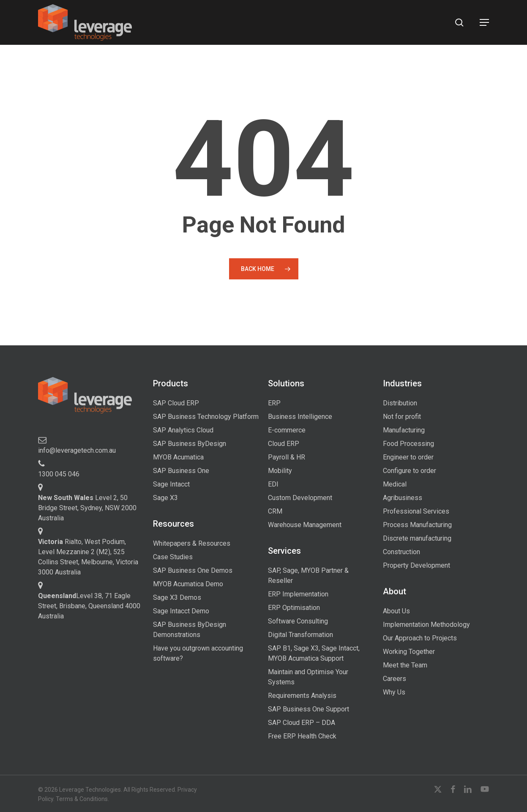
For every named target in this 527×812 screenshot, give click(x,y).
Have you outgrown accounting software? (198, 653)
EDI (273, 484)
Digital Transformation (300, 635)
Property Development (416, 565)
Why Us (394, 692)
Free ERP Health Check (302, 736)
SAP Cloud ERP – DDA (302, 723)
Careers (395, 679)
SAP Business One (181, 471)
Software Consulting (298, 621)
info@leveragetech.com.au (77, 450)
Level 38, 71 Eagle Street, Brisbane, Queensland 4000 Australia (89, 606)
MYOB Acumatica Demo (188, 584)
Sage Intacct (171, 484)
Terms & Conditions (82, 799)
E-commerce (287, 430)
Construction (401, 552)
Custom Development (300, 498)
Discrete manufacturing (417, 538)
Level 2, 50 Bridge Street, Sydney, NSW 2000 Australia (87, 508)
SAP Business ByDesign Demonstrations (190, 630)
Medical (395, 484)
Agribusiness (403, 498)
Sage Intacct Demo (181, 611)
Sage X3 (165, 498)
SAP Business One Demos (193, 570)
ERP (274, 403)
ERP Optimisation (294, 608)
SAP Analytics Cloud (183, 430)
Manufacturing (404, 430)
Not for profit (402, 417)
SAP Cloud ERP (176, 403)
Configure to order (410, 471)
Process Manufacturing (417, 525)
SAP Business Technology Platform (206, 417)
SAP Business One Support (309, 709)
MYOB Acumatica (178, 457)
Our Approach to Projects (420, 638)
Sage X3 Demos (177, 597)
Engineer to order (408, 457)
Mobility (280, 471)
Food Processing (408, 444)
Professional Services (416, 511)
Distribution (400, 403)
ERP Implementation (298, 594)
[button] (484, 22)
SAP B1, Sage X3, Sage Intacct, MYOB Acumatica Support (314, 653)
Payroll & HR (287, 457)
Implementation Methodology (426, 625)
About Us (396, 611)
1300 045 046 (59, 474)
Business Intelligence (300, 417)
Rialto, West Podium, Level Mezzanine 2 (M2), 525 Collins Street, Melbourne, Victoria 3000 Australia (88, 557)
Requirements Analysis (302, 696)
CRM (275, 511)
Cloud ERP (284, 444)
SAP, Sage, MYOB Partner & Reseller (308, 576)
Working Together (409, 652)
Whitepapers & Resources (192, 543)
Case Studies (173, 557)
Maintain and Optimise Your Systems (308, 677)
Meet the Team (405, 665)
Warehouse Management (305, 525)
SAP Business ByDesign (190, 444)
